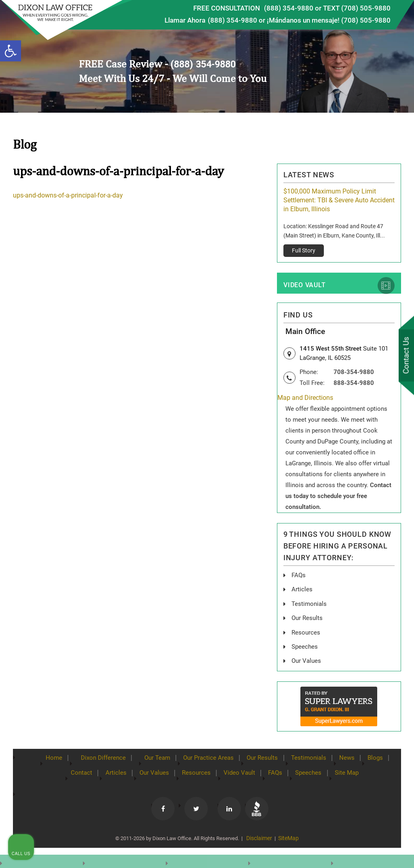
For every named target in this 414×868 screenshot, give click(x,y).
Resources (194, 773)
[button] (11, 51)
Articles (302, 590)
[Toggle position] (370, 610)
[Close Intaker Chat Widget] (387, 610)
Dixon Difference (95, 758)
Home (43, 758)
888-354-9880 (354, 384)
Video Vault (304, 286)
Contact (73, 773)
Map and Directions (305, 399)
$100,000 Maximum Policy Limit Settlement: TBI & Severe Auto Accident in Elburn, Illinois (339, 200)
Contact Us (406, 356)
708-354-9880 (354, 373)
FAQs (299, 576)
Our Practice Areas (208, 758)
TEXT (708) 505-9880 (357, 8)
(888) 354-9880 (289, 8)
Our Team (153, 758)
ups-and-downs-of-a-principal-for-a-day (68, 196)
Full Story (304, 250)
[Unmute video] (271, 610)
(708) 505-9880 (366, 20)
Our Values (149, 773)
